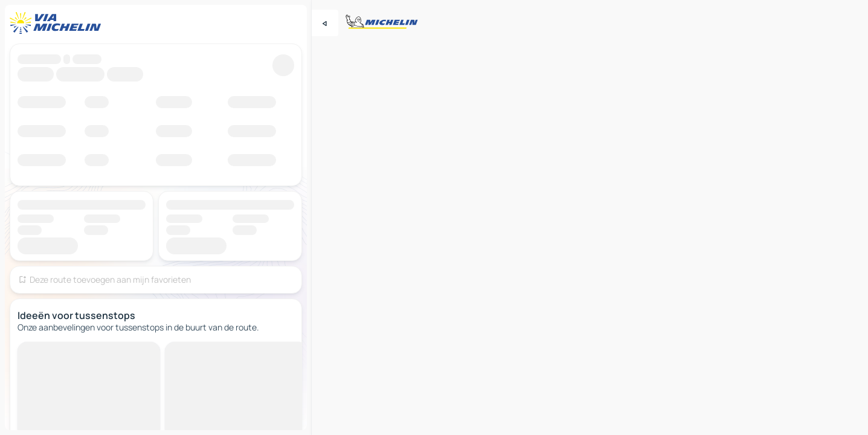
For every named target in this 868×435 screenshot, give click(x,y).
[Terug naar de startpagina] (58, 23)
